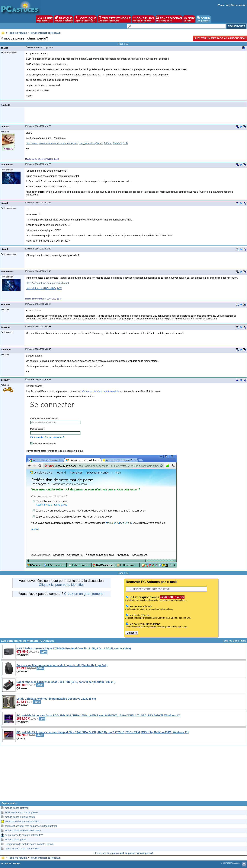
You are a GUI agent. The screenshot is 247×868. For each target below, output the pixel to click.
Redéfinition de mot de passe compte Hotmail (29, 844)
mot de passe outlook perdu (20, 817)
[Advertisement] (123, 774)
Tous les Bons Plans (234, 641)
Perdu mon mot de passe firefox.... (23, 821)
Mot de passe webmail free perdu (23, 830)
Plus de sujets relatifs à (124, 853)
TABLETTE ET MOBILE (114, 19)
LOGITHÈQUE (85, 19)
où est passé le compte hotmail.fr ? (24, 835)
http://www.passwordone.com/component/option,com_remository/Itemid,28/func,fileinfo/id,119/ (77, 143)
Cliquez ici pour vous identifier (61, 585)
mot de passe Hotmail (17, 808)
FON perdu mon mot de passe (21, 812)
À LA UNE (45, 19)
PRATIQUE (64, 19)
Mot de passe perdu (16, 839)
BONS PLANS (143, 19)
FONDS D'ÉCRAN (169, 19)
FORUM (204, 19)
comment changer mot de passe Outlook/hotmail (31, 826)
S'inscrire (223, 5)
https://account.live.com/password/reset (47, 283)
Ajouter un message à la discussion (220, 38)
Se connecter (239, 5)
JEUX (189, 19)
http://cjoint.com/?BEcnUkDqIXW (44, 288)
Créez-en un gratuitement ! (84, 594)
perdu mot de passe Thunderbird (22, 849)
